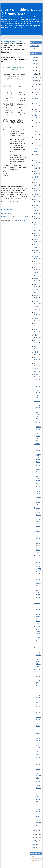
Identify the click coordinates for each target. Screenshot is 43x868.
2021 (34, 60)
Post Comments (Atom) (18, 221)
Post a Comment (7, 213)
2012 (34, 831)
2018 (34, 67)
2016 (34, 74)
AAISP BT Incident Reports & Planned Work (21, 12)
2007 (34, 848)
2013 (34, 84)
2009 (34, 841)
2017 (34, 71)
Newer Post (5, 216)
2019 (34, 64)
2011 (34, 834)
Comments (36, 861)
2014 (34, 81)
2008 (34, 844)
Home (15, 216)
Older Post (24, 216)
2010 (34, 838)
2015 (34, 77)
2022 (34, 57)
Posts (34, 857)
